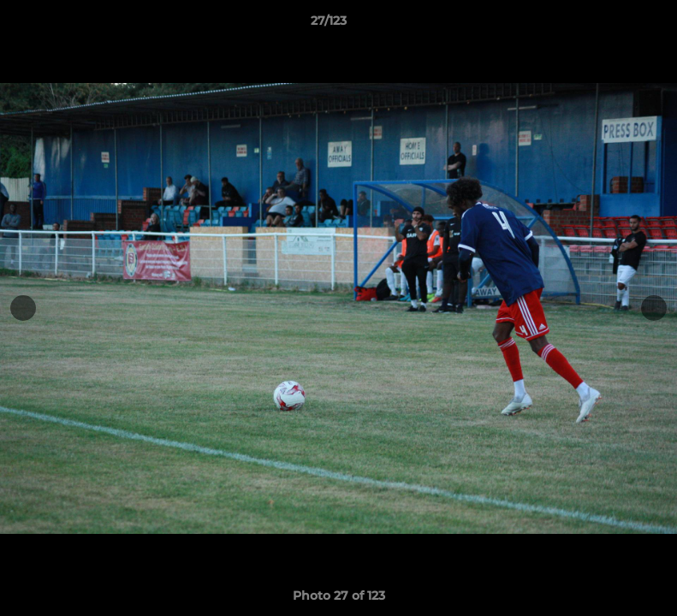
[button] (605, 25)
